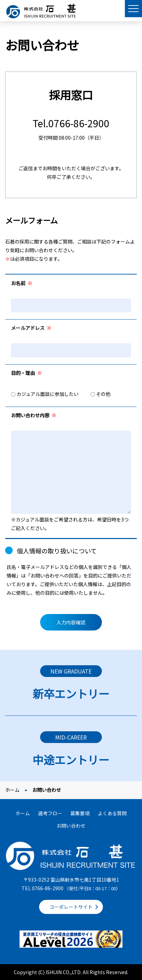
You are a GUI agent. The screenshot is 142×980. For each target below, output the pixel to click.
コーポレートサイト (71, 907)
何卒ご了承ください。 (71, 177)
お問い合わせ (71, 826)
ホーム (12, 790)
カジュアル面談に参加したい (45, 394)
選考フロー (50, 813)
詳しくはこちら (71, 683)
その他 (100, 394)
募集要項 (80, 813)
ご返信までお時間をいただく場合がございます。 (71, 168)
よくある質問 (112, 813)
